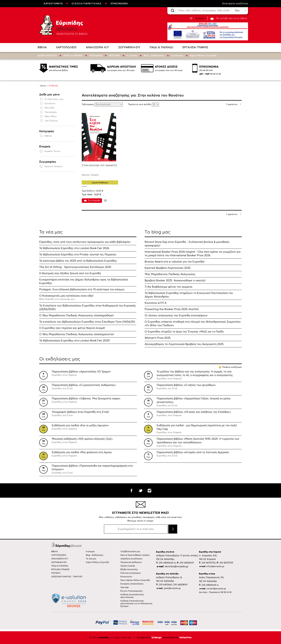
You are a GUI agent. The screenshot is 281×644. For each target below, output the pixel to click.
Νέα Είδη (50, 108)
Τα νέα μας (177, 56)
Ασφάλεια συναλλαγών (131, 559)
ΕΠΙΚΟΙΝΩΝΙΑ (119, 4)
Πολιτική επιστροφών (131, 573)
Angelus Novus (52, 151)
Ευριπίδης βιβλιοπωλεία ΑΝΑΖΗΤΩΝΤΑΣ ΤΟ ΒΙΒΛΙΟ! (63, 25)
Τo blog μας (158, 232)
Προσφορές (51, 112)
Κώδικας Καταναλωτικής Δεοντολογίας (132, 596)
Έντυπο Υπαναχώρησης (132, 591)
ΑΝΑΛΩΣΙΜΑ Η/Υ (97, 47)
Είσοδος (200, 18)
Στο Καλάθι (94, 201)
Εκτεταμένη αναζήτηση (235, 4)
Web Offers (51, 116)
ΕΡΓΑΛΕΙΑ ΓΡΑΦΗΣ (195, 47)
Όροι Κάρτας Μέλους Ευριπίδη (135, 580)
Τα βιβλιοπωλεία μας (130, 552)
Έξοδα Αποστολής (129, 569)
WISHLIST (191, 18)
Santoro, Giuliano (53, 167)
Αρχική (43, 86)
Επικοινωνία (126, 577)
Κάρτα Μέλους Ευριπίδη (203, 56)
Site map (125, 587)
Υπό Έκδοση (51, 121)
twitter (140, 490)
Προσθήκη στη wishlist (105, 201)
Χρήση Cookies (128, 566)
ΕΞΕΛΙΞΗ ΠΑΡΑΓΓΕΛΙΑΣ (87, 4)
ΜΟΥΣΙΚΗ (114, 56)
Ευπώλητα (50, 104)
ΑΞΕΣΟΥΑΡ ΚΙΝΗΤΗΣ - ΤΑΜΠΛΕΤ (67, 577)
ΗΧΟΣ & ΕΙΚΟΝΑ (73, 56)
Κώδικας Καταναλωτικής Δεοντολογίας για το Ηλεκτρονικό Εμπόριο (136, 604)
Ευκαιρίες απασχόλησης (132, 584)
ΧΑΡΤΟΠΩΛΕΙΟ (66, 47)
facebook (132, 490)
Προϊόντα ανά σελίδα (140, 104)
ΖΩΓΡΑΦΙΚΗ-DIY (129, 47)
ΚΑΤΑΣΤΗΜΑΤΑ (53, 4)
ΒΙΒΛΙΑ (42, 47)
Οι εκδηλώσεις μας (60, 359)
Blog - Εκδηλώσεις (154, 56)
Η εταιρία (132, 56)
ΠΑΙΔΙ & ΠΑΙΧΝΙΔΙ (161, 47)
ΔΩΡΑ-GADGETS (47, 56)
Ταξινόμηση (88, 104)
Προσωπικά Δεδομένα (131, 562)
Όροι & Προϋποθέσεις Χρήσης (135, 555)
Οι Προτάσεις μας (54, 99)
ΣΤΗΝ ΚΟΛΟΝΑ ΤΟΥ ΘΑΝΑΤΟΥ (99, 166)
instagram (149, 490)
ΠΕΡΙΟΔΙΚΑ (96, 56)
